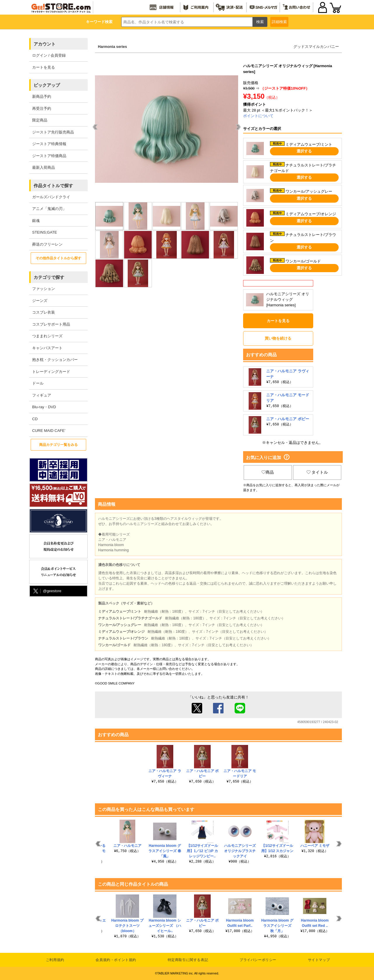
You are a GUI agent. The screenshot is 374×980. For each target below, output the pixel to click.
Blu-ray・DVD (44, 407)
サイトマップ (319, 960)
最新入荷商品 (44, 167)
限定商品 (40, 120)
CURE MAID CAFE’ (49, 431)
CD (35, 419)
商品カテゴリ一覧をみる (58, 445)
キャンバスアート (47, 348)
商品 (268, 472)
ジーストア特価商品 (49, 156)
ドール (38, 383)
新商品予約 (42, 97)
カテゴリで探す (49, 277)
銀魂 (36, 221)
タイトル (317, 472)
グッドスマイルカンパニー (316, 47)
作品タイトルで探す (53, 186)
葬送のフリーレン (47, 244)
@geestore (47, 591)
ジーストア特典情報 (49, 144)
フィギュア (42, 395)
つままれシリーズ (47, 336)
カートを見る (44, 67)
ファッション (44, 289)
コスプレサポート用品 (51, 324)
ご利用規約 (55, 960)
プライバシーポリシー (258, 960)
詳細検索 (279, 22)
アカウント (45, 44)
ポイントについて (258, 116)
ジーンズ (40, 301)
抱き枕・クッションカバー (55, 360)
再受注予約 (42, 108)
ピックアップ (47, 85)
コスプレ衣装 (44, 312)
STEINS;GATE (45, 232)
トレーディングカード (51, 372)
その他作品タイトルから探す (58, 258)
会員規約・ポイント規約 (116, 960)
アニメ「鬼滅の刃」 (49, 209)
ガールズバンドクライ (51, 197)
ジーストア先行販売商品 (53, 132)
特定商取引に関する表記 (188, 960)
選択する (304, 151)
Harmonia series (112, 47)
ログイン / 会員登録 (49, 55)
